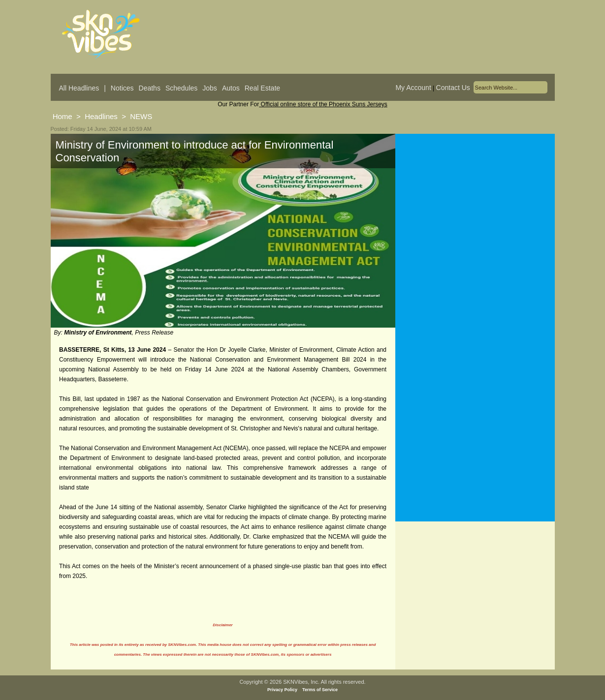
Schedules (181, 88)
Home (63, 116)
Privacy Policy (282, 690)
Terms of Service (320, 690)
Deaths (150, 88)
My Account (413, 88)
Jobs (210, 88)
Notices (122, 88)
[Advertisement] (475, 231)
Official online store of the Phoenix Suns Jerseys (323, 104)
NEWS (141, 116)
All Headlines (79, 88)
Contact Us (453, 88)
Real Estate (262, 88)
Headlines (101, 116)
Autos (231, 88)
